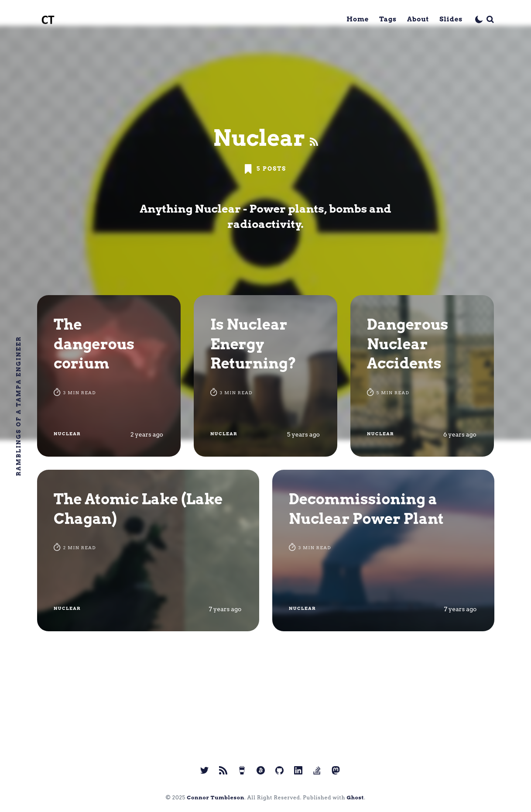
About (418, 19)
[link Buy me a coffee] (242, 770)
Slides (451, 19)
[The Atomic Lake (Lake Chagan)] (148, 551)
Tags (388, 19)
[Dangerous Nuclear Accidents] (422, 376)
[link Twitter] (204, 770)
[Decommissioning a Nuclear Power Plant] (383, 551)
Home (358, 19)
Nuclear (67, 434)
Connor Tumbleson (216, 797)
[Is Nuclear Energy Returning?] (265, 376)
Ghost (355, 797)
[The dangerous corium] (109, 376)
